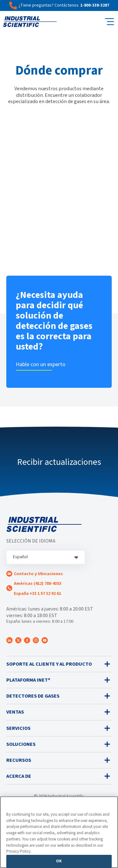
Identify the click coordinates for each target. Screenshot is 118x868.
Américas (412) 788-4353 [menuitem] (38, 584)
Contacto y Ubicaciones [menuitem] (38, 574)
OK (59, 861)
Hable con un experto (41, 364)
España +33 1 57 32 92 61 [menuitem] (37, 594)
